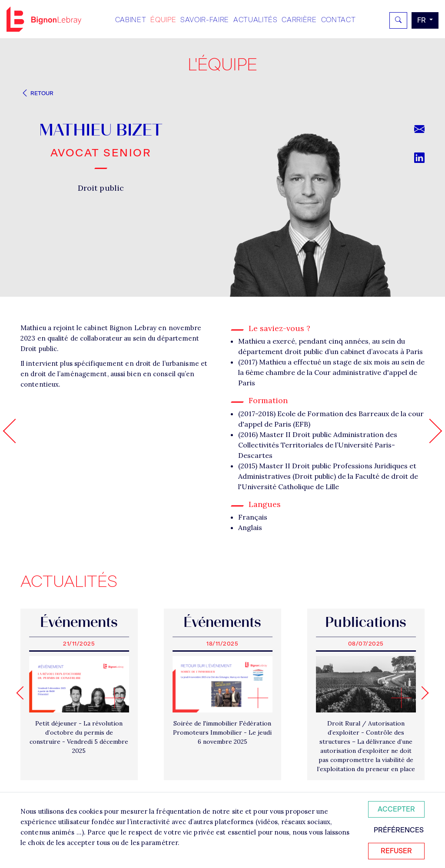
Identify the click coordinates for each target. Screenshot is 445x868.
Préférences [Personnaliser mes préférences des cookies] (399, 830)
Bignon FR (44, 19)
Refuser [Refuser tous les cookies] (396, 851)
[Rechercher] (398, 20)
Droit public (101, 188)
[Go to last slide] (23, 693)
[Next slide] (422, 693)
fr (422, 20)
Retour (37, 93)
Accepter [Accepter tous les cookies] (396, 809)
